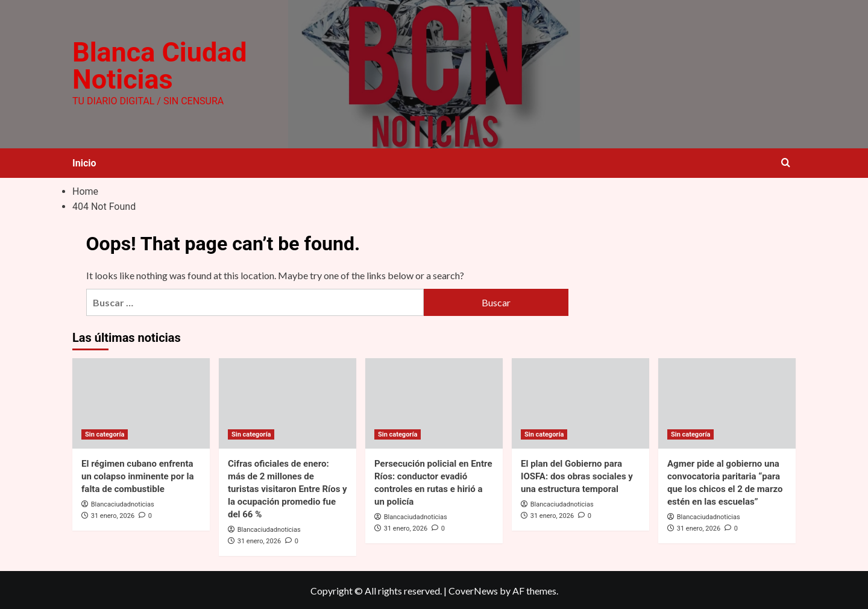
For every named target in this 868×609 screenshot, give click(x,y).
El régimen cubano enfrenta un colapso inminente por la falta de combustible (137, 475)
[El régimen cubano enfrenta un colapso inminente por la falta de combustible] (141, 402)
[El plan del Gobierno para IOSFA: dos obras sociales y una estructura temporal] (580, 402)
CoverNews (473, 589)
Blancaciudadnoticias (123, 503)
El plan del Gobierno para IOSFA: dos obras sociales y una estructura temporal (577, 475)
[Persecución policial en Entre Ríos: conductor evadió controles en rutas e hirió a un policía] (434, 402)
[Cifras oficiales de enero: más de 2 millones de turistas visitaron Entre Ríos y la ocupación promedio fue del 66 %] (288, 402)
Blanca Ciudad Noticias (158, 66)
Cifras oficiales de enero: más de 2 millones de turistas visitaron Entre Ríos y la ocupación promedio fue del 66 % (288, 488)
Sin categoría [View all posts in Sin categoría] (105, 433)
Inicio (84, 162)
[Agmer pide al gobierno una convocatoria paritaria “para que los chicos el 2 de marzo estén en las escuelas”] (727, 402)
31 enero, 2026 (113, 515)
